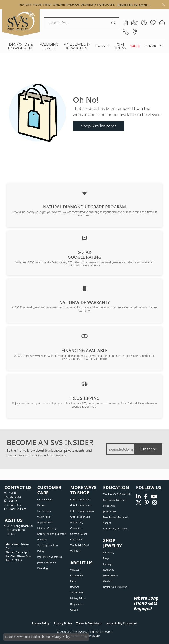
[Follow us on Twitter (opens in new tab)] (139, 503)
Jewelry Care (110, 511)
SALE (135, 46)
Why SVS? (75, 570)
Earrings (108, 564)
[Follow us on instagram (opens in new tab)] (155, 503)
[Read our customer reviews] (84, 238)
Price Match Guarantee (50, 557)
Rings (106, 558)
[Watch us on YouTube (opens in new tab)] (154, 497)
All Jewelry (109, 553)
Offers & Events (78, 534)
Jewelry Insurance (47, 562)
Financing (43, 568)
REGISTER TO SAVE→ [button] (134, 5)
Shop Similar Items (99, 126)
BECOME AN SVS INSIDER (50, 442)
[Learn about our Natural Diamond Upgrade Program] (84, 193)
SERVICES (153, 46)
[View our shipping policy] (84, 383)
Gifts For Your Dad (80, 517)
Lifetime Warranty (47, 528)
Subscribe (148, 449)
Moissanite (109, 506)
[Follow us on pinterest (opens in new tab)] (147, 503)
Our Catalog (77, 540)
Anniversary (77, 522)
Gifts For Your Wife (80, 500)
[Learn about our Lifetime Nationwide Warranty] (84, 288)
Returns (42, 505)
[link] (126, 23)
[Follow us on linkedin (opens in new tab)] (138, 497)
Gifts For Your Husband (83, 511)
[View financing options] (84, 336)
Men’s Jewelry (110, 575)
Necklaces (109, 570)
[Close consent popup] (86, 637)
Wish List (75, 551)
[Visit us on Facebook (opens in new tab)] (146, 497)
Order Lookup (45, 500)
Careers (74, 610)
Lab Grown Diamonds (115, 500)
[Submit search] (114, 23)
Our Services (44, 511)
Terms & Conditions (89, 623)
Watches (108, 581)
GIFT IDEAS (121, 46)
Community (76, 575)
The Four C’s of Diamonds (117, 494)
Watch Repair (45, 517)
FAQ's (73, 581)
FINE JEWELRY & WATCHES (77, 46)
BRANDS (103, 46)
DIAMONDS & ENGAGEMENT (21, 46)
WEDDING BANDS (49, 46)
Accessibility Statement (121, 623)
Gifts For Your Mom (81, 505)
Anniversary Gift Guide (115, 529)
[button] (144, 23)
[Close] (164, 5)
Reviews (74, 587)
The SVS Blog (77, 593)
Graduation (76, 528)
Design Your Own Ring (115, 587)
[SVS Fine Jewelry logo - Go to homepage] (21, 23)
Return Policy (41, 623)
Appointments (45, 522)
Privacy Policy (63, 623)
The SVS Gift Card (79, 545)
